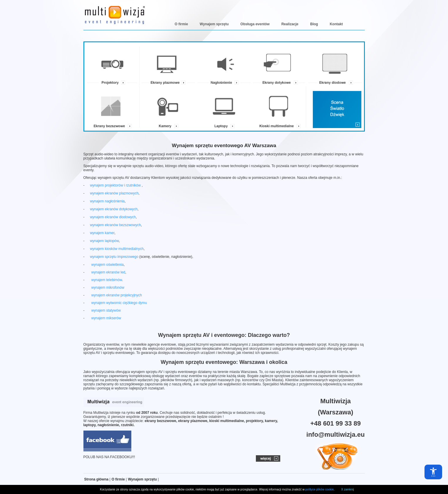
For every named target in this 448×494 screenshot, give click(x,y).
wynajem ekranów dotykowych (114, 209)
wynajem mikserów (106, 318)
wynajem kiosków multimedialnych (117, 249)
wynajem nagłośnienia (107, 201)
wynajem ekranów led (108, 272)
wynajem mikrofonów (108, 288)
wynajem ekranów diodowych (113, 217)
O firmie (181, 24)
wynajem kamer (102, 233)
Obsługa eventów (255, 24)
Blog (314, 24)
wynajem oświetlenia (108, 265)
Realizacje (290, 24)
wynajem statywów (106, 310)
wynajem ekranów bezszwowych (115, 225)
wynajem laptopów (104, 241)
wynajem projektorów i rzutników (116, 185)
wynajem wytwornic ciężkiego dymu (119, 303)
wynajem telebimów (107, 280)
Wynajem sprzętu (214, 24)
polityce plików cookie (320, 489)
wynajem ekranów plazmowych (114, 193)
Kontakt (336, 24)
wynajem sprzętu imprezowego (114, 257)
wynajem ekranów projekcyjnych (117, 295)
